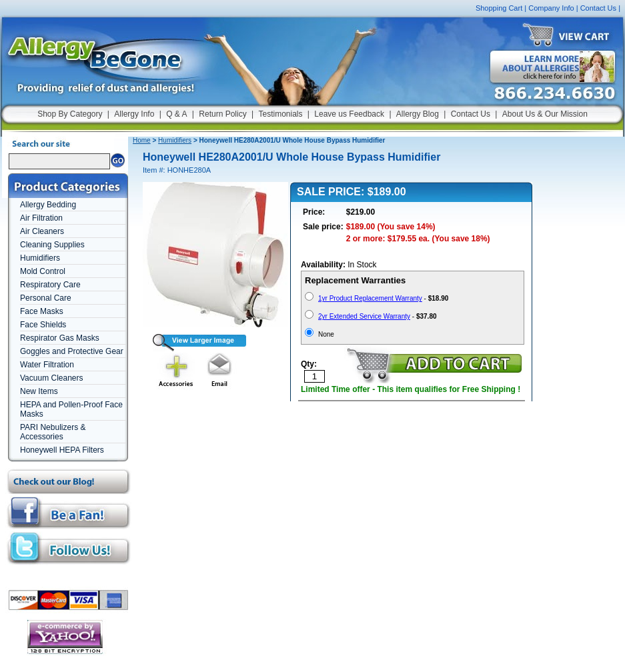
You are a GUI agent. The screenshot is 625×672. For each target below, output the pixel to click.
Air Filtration (41, 218)
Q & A (176, 114)
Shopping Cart (499, 8)
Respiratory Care (50, 285)
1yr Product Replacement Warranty (370, 298)
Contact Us (598, 8)
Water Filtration (47, 365)
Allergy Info (134, 114)
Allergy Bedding (48, 205)
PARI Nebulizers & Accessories (53, 432)
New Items (39, 391)
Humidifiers (40, 258)
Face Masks (42, 311)
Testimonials (280, 114)
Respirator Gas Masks (60, 338)
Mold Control (43, 271)
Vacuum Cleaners (52, 378)
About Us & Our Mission (545, 114)
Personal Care (46, 298)
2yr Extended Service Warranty (364, 316)
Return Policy (222, 114)
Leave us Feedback (349, 114)
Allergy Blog (418, 114)
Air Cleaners (42, 231)
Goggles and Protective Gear (72, 351)
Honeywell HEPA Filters (62, 450)
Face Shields (43, 325)
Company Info (551, 8)
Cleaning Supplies (52, 245)
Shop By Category (70, 114)
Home (142, 140)
